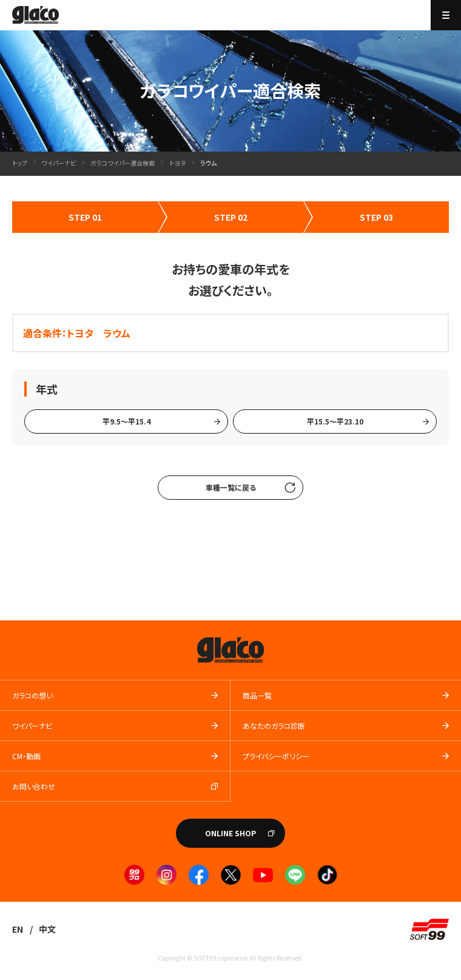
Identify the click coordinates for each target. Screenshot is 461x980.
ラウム (208, 163)
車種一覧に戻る (231, 487)
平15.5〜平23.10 (335, 421)
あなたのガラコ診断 (274, 726)
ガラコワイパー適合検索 (123, 163)
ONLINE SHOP (231, 833)
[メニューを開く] (446, 15)
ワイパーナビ (59, 163)
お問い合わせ (34, 786)
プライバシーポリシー (276, 756)
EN (18, 929)
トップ (20, 163)
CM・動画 (26, 756)
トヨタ (177, 163)
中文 (47, 929)
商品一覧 (257, 695)
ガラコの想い (32, 695)
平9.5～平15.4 (126, 421)
